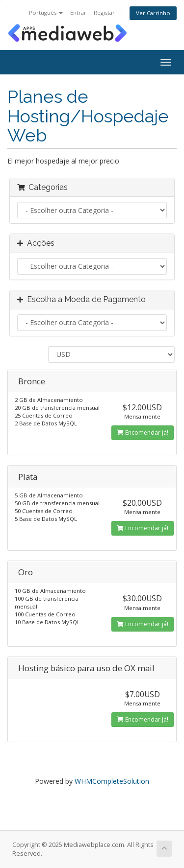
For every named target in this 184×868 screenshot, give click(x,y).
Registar (104, 12)
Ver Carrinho (153, 13)
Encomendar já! (143, 433)
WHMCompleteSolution (112, 781)
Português (46, 12)
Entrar (78, 12)
